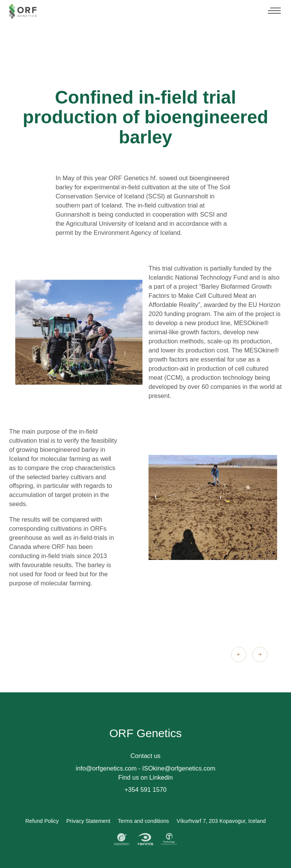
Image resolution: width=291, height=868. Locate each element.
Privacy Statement (88, 821)
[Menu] (274, 11)
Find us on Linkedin (145, 778)
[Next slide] (260, 654)
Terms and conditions (143, 821)
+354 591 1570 (145, 790)
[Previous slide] (239, 654)
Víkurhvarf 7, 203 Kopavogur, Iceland (221, 821)
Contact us (145, 756)
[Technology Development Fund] (169, 839)
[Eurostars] (122, 839)
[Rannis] (145, 839)
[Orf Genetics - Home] (23, 11)
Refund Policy (42, 821)
